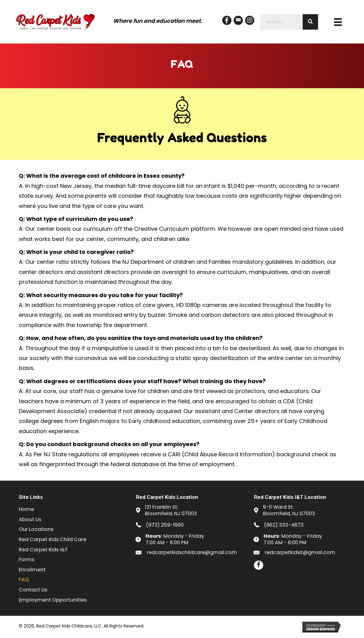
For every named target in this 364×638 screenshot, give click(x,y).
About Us (30, 519)
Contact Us (33, 590)
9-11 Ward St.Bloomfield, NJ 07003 (289, 510)
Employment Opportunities (53, 600)
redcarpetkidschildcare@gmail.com (192, 552)
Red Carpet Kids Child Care (53, 539)
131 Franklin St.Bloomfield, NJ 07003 (171, 510)
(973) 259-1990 (165, 525)
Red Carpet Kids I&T (43, 550)
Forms (27, 559)
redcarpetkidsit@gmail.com (300, 552)
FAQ (24, 580)
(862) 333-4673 (284, 525)
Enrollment (32, 570)
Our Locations (36, 529)
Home (26, 509)
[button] (227, 20)
